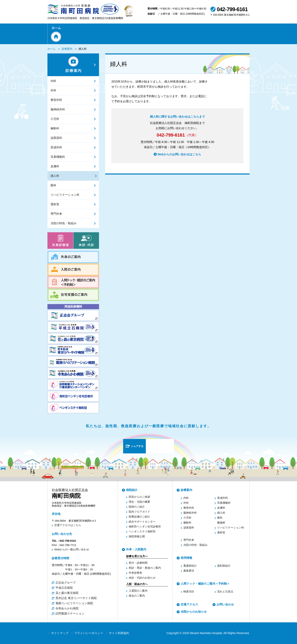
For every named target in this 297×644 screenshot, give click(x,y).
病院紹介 (132, 490)
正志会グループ (66, 583)
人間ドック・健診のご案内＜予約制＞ (205, 584)
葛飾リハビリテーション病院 (74, 603)
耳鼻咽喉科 (224, 503)
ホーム (51, 49)
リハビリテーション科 (231, 528)
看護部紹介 (190, 566)
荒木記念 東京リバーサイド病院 (76, 598)
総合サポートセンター (142, 522)
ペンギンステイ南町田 (142, 531)
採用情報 (186, 558)
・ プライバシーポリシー (87, 633)
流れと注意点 (225, 592)
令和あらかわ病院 (67, 608)
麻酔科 (187, 523)
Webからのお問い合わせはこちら (179, 160)
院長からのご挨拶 (139, 497)
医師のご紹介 (137, 507)
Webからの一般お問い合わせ (72, 549)
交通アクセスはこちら (68, 525)
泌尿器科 (189, 528)
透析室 (221, 533)
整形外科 (189, 508)
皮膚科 (221, 508)
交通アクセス (189, 604)
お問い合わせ (225, 604)
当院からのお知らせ (194, 612)
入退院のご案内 (138, 591)
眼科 (220, 518)
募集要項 (189, 571)
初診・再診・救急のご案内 (145, 568)
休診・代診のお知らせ (142, 578)
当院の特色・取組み (195, 545)
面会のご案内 (137, 596)
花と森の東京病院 (67, 593)
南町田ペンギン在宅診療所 (145, 527)
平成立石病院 (64, 588)
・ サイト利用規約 (117, 633)
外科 (186, 503)
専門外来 (189, 540)
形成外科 (223, 498)
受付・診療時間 (138, 563)
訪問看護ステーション (70, 613)
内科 (186, 498)
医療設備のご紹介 (139, 517)
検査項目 (189, 592)
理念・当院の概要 (139, 502)
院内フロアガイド (139, 512)
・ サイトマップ (58, 633)
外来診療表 (135, 573)
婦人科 (221, 513)
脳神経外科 (190, 513)
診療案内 (67, 49)
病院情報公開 (137, 536)
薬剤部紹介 (224, 566)
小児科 (187, 518)
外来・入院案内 (136, 549)
